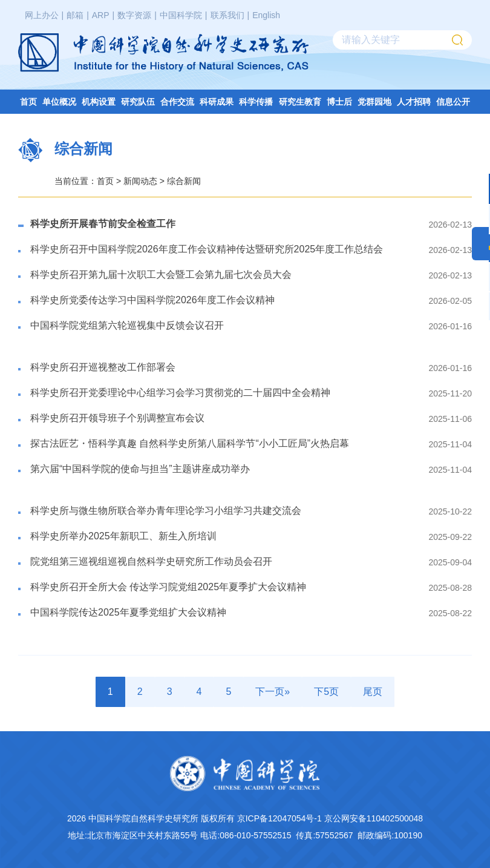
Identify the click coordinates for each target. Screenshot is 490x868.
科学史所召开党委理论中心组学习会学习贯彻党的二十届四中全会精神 (180, 393)
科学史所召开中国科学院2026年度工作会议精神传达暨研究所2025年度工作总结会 (207, 249)
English (266, 15)
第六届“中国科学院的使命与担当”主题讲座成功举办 (140, 469)
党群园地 (374, 102)
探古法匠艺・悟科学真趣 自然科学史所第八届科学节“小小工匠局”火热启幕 (190, 443)
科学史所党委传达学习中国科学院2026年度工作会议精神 (152, 300)
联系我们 (227, 15)
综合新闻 (184, 181)
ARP (101, 15)
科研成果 (217, 102)
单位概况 (59, 102)
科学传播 (256, 102)
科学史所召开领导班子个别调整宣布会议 (117, 418)
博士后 (339, 102)
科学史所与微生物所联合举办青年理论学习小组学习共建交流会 (166, 511)
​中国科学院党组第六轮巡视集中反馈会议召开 (127, 325)
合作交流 (177, 102)
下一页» (273, 692)
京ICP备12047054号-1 (279, 818)
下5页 (326, 692)
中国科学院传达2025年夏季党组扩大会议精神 (128, 612)
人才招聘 (414, 102)
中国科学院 (181, 15)
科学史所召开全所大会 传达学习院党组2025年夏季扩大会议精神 (168, 587)
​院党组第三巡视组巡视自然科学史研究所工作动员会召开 (151, 561)
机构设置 (99, 102)
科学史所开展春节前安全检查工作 (103, 224)
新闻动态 (140, 181)
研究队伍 (138, 102)
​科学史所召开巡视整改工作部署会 (103, 367)
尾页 (373, 692)
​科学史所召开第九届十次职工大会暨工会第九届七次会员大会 (161, 275)
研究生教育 (300, 102)
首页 (28, 102)
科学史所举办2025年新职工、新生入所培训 (123, 536)
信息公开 (453, 102)
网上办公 (42, 15)
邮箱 (75, 15)
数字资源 (134, 15)
